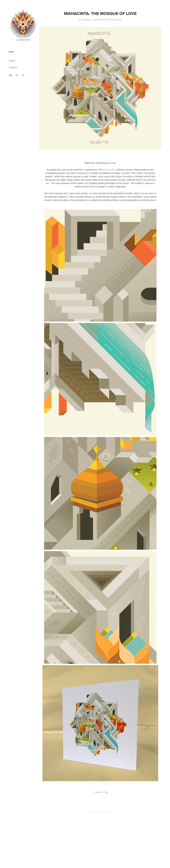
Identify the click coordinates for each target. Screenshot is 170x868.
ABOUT (12, 61)
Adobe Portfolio (105, 812)
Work (11, 52)
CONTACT (13, 68)
